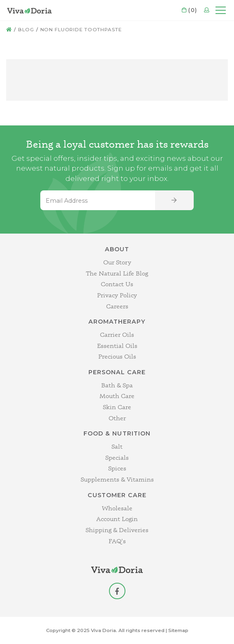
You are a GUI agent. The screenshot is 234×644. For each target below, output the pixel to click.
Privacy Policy (117, 295)
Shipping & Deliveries (117, 530)
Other (117, 418)
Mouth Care (117, 396)
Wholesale (117, 508)
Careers (117, 306)
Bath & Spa (117, 385)
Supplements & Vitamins (117, 479)
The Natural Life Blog (117, 273)
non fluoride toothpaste (81, 30)
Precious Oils (117, 356)
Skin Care (117, 407)
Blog (26, 30)
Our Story (117, 262)
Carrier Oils (117, 335)
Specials (117, 458)
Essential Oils (117, 346)
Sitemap (178, 630)
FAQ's (117, 541)
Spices (117, 468)
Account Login (117, 519)
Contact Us (117, 284)
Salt (117, 446)
